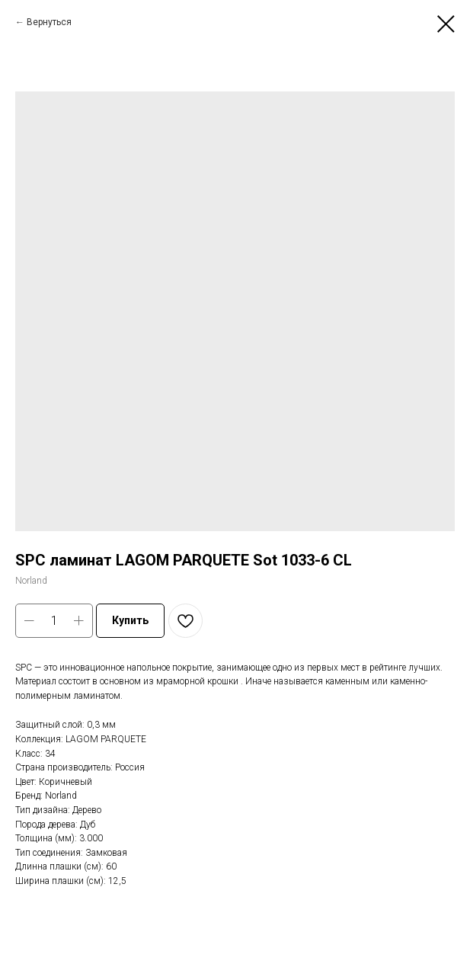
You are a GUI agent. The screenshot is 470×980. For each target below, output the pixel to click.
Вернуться (49, 22)
